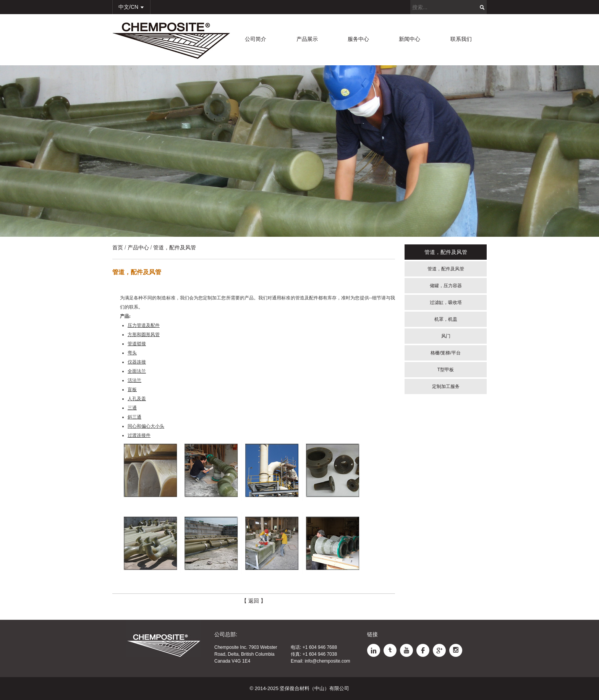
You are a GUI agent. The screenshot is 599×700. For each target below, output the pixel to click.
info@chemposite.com (328, 661)
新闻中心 (410, 39)
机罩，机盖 (446, 319)
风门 (446, 336)
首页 (118, 247)
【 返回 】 (254, 601)
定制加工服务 (446, 386)
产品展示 (307, 39)
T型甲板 (446, 370)
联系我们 (461, 39)
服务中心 (358, 39)
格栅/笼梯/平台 (446, 353)
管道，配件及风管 (446, 269)
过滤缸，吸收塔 (446, 302)
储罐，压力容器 (446, 286)
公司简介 (256, 39)
